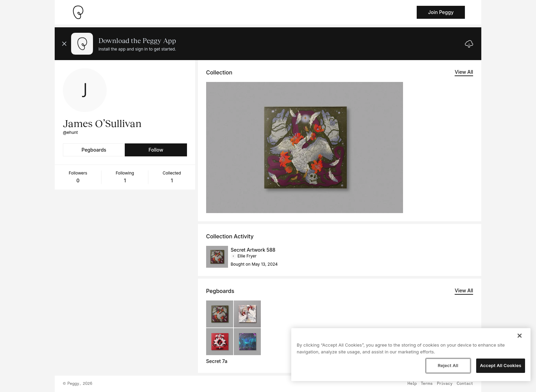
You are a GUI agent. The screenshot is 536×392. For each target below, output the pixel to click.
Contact (465, 384)
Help (412, 384)
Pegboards (94, 150)
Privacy (445, 384)
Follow (156, 150)
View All (464, 72)
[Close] (520, 336)
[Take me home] (78, 12)
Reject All (448, 365)
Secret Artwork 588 (253, 250)
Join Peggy (441, 12)
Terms (427, 384)
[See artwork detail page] (305, 148)
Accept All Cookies (501, 365)
